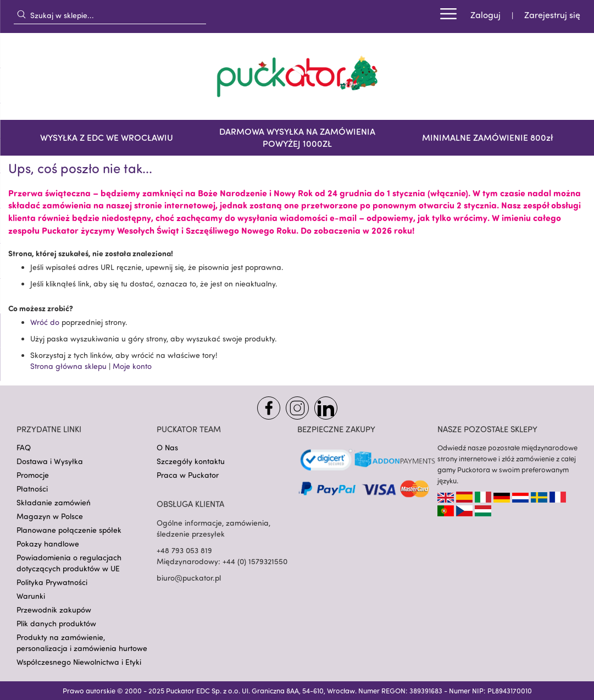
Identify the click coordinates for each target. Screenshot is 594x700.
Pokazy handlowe (48, 544)
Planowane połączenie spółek (69, 530)
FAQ (24, 447)
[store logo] (297, 76)
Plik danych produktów (56, 623)
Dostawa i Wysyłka (50, 461)
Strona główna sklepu (68, 366)
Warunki (31, 596)
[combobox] (110, 15)
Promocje (33, 475)
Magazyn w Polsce (50, 516)
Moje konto (132, 366)
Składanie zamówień (54, 502)
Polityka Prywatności (52, 582)
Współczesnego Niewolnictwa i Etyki (79, 662)
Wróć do (45, 322)
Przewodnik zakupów (54, 610)
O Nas (167, 447)
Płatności (32, 489)
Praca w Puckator (188, 475)
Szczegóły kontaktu (191, 461)
